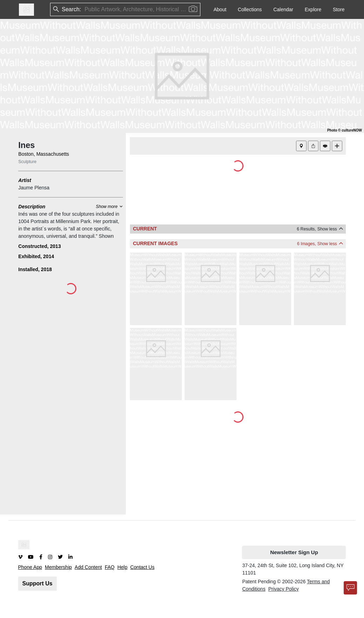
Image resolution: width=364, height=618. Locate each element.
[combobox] (85, 10)
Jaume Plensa (34, 188)
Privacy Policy (284, 589)
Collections (250, 9)
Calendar (283, 9)
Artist (25, 180)
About (220, 9)
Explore (313, 9)
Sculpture (27, 162)
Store (339, 9)
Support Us (37, 583)
